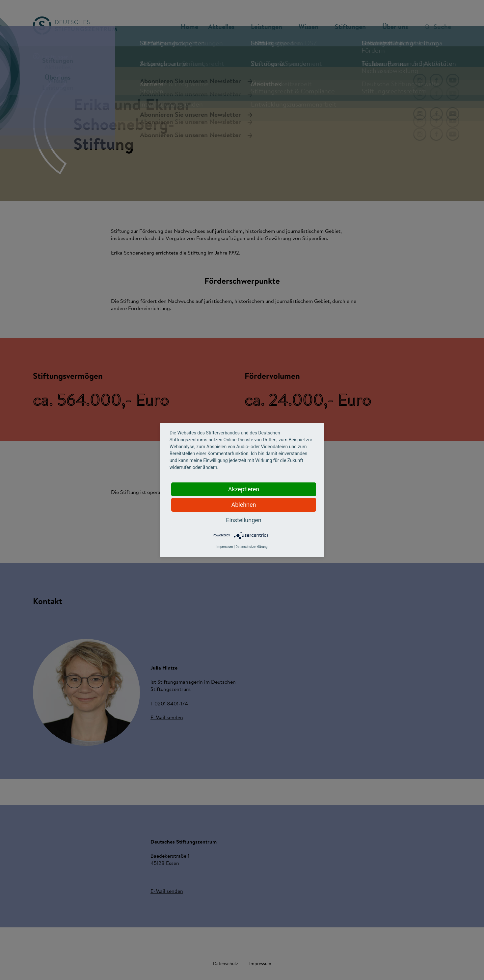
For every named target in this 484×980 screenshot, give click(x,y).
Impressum (225, 547)
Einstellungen (243, 520)
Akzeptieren (244, 489)
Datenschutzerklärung (251, 547)
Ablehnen (243, 505)
